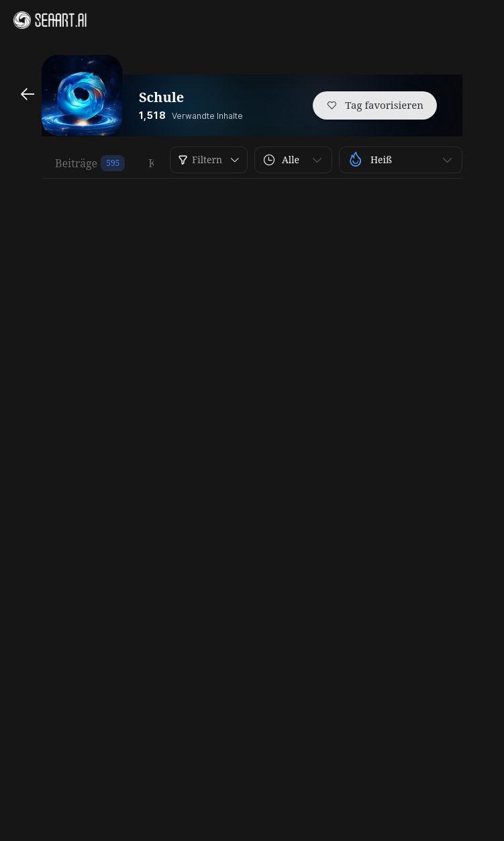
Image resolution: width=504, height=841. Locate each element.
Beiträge (76, 163)
